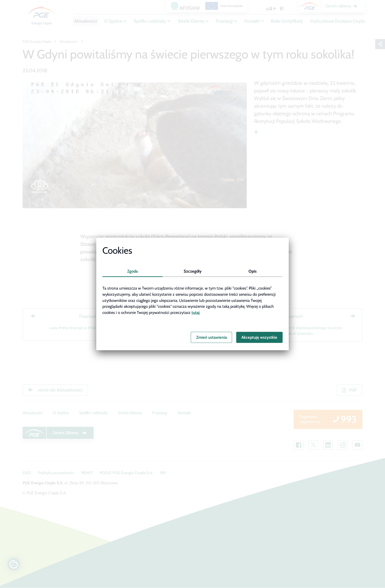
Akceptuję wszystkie (259, 337)
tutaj (196, 312)
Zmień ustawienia (212, 337)
